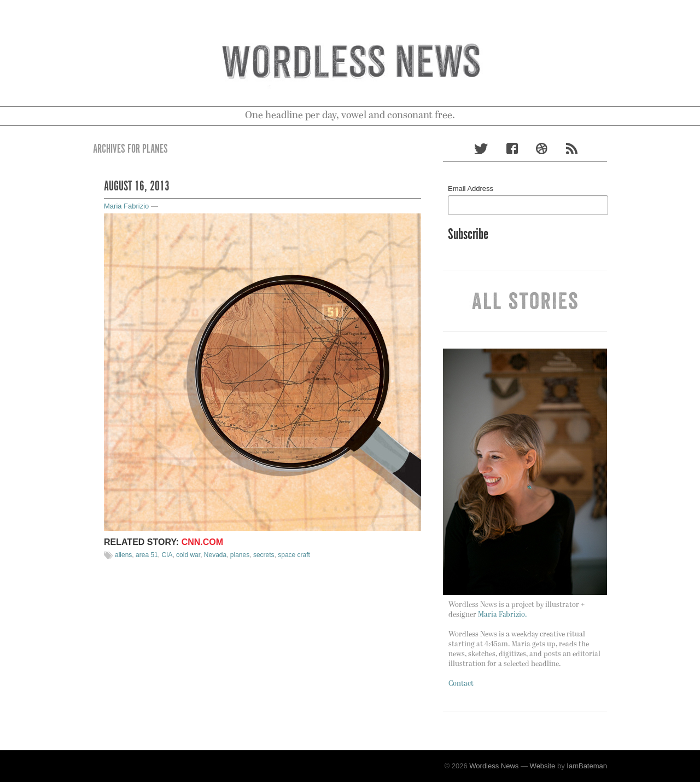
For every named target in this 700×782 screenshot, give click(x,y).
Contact (461, 684)
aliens (123, 555)
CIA (167, 555)
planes (240, 555)
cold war (188, 555)
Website (543, 766)
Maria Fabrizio (126, 206)
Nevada (215, 555)
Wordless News (494, 766)
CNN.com (202, 542)
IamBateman (587, 766)
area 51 (147, 555)
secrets (264, 555)
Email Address (471, 189)
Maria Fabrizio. (502, 615)
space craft (294, 555)
